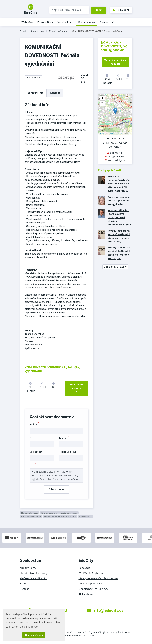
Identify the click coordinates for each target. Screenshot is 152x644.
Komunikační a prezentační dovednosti (59, 513)
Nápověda (84, 568)
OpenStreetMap (115, 133)
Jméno (34, 424)
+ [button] (102, 98)
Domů (23, 31)
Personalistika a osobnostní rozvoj (60, 516)
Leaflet (103, 133)
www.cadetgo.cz (117, 160)
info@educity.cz (105, 610)
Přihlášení (121, 10)
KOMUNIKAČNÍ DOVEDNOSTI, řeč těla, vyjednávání (97, 31)
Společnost (36, 452)
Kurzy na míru (87, 22)
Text (33, 465)
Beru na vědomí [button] (34, 635)
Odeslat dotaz (57, 489)
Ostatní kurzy (85, 516)
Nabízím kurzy (28, 568)
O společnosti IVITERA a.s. (93, 589)
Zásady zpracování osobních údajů (98, 578)
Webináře (27, 22)
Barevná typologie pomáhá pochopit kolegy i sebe (119, 200)
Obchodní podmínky (90, 583)
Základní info (36, 93)
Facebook (86, 594)
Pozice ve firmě (68, 452)
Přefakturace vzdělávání (33, 578)
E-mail (34, 438)
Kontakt (55, 93)
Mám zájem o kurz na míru (76, 388)
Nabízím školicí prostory (34, 573)
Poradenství (106, 22)
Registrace (98, 573)
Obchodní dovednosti (31, 516)
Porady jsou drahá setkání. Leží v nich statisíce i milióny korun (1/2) (119, 253)
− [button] (102, 103)
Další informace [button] (29, 627)
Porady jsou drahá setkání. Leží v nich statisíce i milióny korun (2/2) (119, 236)
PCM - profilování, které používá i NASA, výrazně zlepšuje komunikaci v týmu (119, 217)
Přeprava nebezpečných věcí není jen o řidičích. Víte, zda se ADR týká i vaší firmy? (119, 184)
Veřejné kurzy (66, 22)
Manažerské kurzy (58, 31)
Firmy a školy (45, 22)
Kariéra (24, 583)
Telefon (64, 438)
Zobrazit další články (115, 267)
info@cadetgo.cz (117, 157)
